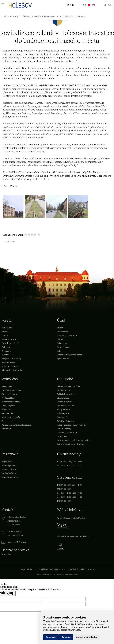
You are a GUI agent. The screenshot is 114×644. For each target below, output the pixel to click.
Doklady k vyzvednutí (66, 394)
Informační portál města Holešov (71, 518)
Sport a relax (7, 386)
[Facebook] (84, 5)
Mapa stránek (26, 569)
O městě (5, 332)
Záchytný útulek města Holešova (71, 444)
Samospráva (7, 328)
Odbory (60, 339)
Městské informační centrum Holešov (73, 536)
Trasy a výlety (7, 421)
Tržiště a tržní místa (66, 421)
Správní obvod (63, 359)
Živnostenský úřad (9, 477)
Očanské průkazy (9, 465)
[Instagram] (94, 5)
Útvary (60, 328)
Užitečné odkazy (64, 429)
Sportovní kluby (8, 398)
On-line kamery (64, 390)
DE (73, 5)
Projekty (5, 355)
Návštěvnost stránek (66, 406)
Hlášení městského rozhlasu (69, 386)
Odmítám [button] (66, 637)
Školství (5, 335)
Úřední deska (63, 332)
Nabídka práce (63, 413)
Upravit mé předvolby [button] (86, 637)
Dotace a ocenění (9, 339)
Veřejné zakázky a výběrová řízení (72, 425)
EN (68, 5)
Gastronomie (7, 413)
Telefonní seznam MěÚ (67, 335)
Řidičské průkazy (9, 473)
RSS (36, 569)
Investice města (8, 362)
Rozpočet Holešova (9, 366)
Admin (91, 569)
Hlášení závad (63, 398)
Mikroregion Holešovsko (12, 370)
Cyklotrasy (6, 429)
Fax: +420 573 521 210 (17, 535)
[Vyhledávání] (110, 5)
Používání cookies (77, 569)
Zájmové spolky (8, 406)
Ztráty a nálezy (63, 409)
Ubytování (6, 409)
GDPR (65, 569)
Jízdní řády (62, 436)
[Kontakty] (105, 5)
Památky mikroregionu (11, 390)
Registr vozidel (8, 461)
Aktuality (14, 16)
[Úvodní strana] (5, 16)
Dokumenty (62, 343)
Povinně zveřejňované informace (71, 355)
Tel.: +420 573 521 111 (16, 531)
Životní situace (63, 347)
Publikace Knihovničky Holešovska (16, 425)
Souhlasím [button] (51, 637)
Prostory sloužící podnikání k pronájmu (74, 440)
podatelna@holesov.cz (17, 542)
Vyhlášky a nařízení (10, 343)
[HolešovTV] (89, 5)
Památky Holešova (9, 394)
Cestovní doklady (9, 469)
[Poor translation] (11, 593)
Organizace (6, 351)
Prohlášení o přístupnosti (50, 569)
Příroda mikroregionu (11, 402)
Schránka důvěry (64, 402)
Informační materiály (11, 417)
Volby (59, 351)
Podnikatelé (6, 347)
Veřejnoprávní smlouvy (11, 359)
